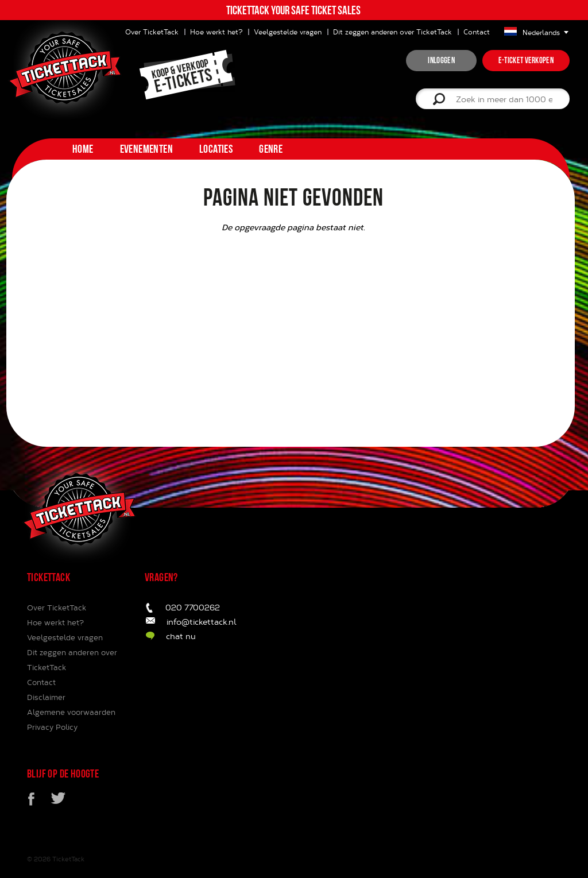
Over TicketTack (57, 608)
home (83, 149)
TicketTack (68, 859)
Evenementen (146, 149)
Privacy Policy (52, 727)
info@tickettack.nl (202, 622)
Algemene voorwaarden (71, 712)
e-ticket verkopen (526, 60)
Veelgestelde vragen (288, 32)
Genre (271, 149)
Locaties (216, 149)
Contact (477, 32)
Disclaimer (46, 697)
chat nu (181, 636)
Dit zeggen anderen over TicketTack (392, 32)
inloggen (441, 60)
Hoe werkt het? (216, 32)
